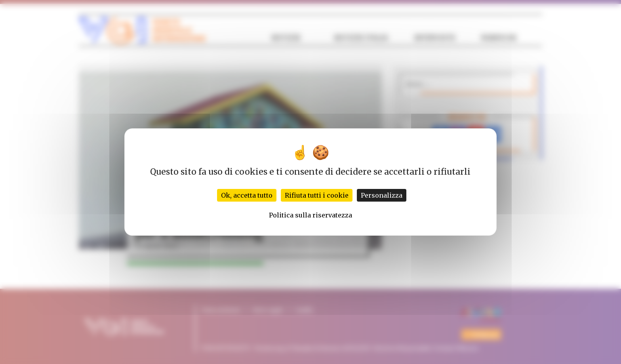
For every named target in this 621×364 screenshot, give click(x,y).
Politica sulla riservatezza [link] (310, 215)
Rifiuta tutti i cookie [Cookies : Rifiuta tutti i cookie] (317, 195)
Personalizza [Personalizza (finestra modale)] (382, 195)
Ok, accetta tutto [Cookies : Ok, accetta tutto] (247, 195)
